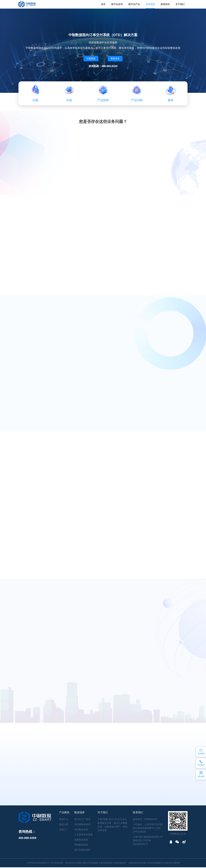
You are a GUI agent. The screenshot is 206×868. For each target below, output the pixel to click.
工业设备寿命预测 (84, 835)
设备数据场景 (81, 840)
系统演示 (115, 59)
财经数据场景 (81, 830)
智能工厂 (64, 830)
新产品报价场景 (82, 851)
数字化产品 (134, 4)
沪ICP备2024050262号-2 (38, 864)
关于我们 (180, 4)
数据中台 (64, 820)
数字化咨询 (117, 4)
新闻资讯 (165, 4)
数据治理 (64, 825)
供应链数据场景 (82, 825)
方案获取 (91, 59)
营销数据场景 (81, 845)
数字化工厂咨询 (82, 820)
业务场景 (150, 4)
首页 (103, 4)
